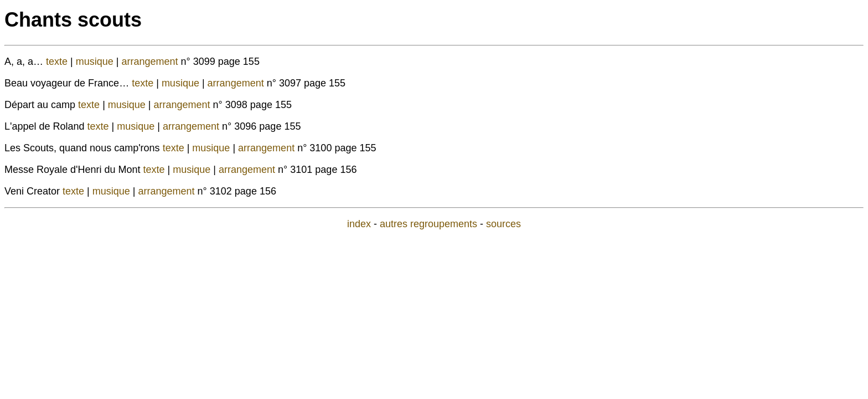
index (359, 224)
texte (58, 62)
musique (96, 62)
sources (503, 224)
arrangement (151, 62)
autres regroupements (428, 224)
